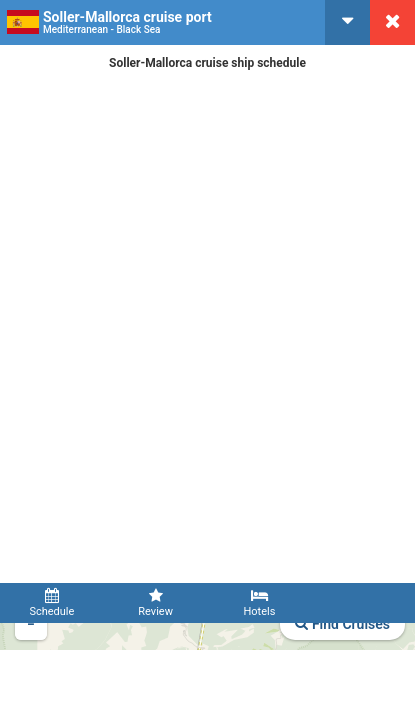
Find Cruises (342, 624)
